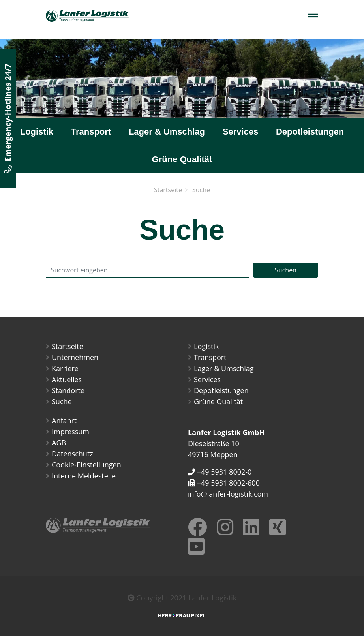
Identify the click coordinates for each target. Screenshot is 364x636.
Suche (201, 190)
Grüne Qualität (182, 159)
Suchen (286, 270)
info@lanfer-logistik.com (228, 494)
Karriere (65, 368)
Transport (91, 132)
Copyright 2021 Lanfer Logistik (182, 598)
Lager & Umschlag (167, 132)
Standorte (68, 390)
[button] (27, 79)
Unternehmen (75, 357)
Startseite (168, 190)
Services (241, 132)
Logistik (37, 132)
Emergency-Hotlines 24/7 (8, 118)
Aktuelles (67, 379)
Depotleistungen (310, 132)
